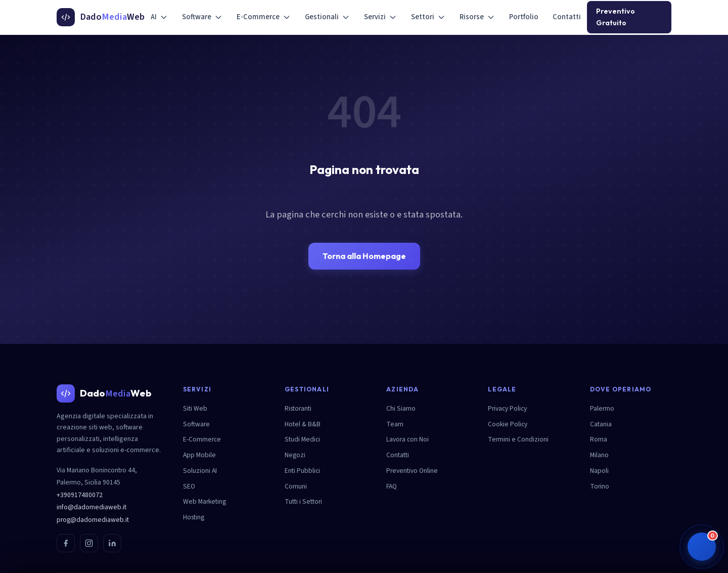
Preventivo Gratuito (616, 17)
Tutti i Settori (303, 501)
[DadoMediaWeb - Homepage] (101, 17)
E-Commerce (264, 17)
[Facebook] (66, 543)
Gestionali (327, 17)
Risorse (477, 17)
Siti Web (195, 408)
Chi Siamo (401, 408)
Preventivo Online (412, 471)
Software (202, 17)
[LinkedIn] (112, 543)
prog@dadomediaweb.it (93, 520)
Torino (600, 486)
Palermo (602, 408)
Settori (428, 17)
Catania (601, 424)
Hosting (194, 517)
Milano (599, 455)
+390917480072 (80, 495)
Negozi (295, 455)
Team (395, 424)
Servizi (380, 17)
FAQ (392, 486)
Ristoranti (298, 408)
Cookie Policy (508, 424)
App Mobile (199, 455)
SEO (189, 486)
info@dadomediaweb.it (92, 507)
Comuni (296, 486)
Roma (599, 439)
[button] (702, 547)
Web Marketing (204, 501)
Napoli (599, 471)
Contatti (567, 17)
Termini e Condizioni (518, 439)
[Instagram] (89, 543)
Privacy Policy (507, 408)
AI (159, 17)
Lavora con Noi (407, 439)
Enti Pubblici (302, 471)
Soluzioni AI (200, 471)
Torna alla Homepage (364, 256)
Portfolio (524, 17)
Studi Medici (302, 439)
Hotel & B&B (303, 424)
